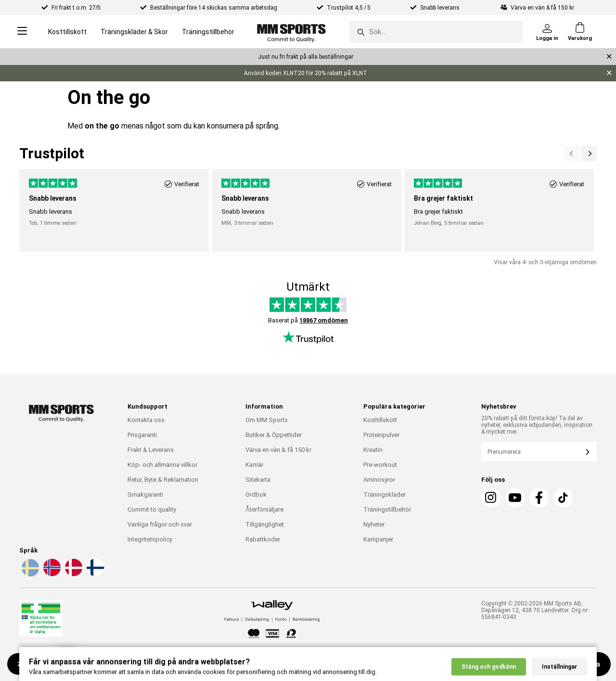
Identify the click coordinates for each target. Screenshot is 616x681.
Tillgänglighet (265, 524)
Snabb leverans (441, 8)
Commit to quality (152, 509)
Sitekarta (258, 480)
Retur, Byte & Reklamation (163, 480)
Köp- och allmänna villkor (162, 465)
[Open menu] (22, 32)
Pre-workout (380, 465)
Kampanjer (378, 539)
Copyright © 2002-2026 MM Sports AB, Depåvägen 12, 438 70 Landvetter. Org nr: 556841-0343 (535, 610)
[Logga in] (547, 32)
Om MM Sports (267, 420)
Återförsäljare (264, 509)
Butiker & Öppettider (274, 435)
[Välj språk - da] (73, 575)
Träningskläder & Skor (134, 32)
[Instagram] (491, 498)
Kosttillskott (67, 32)
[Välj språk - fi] (94, 575)
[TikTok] (563, 498)
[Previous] (589, 154)
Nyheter (374, 524)
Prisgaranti (142, 435)
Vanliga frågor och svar (160, 524)
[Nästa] (572, 154)
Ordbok (256, 495)
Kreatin (373, 450)
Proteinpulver (381, 435)
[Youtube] (515, 498)
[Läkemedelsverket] (41, 620)
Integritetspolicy (150, 539)
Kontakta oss (146, 420)
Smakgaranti (145, 495)
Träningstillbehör (208, 32)
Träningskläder (385, 495)
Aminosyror (379, 480)
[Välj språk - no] (51, 575)
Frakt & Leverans (151, 450)
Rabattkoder (263, 539)
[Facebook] (539, 498)
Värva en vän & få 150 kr (278, 450)
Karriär (254, 465)
